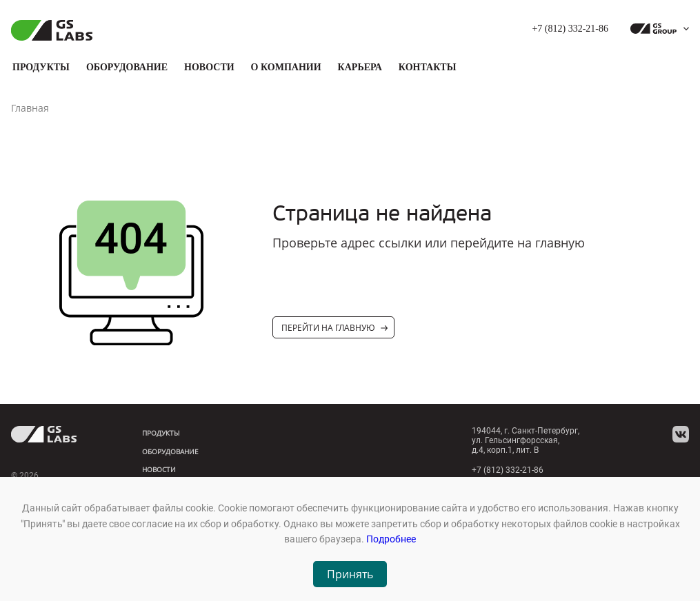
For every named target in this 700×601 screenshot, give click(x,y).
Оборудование (127, 67)
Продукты (41, 67)
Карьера (360, 67)
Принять (350, 574)
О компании (286, 67)
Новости (209, 67)
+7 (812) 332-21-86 (570, 29)
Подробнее (391, 539)
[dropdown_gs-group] (656, 29)
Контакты (428, 67)
